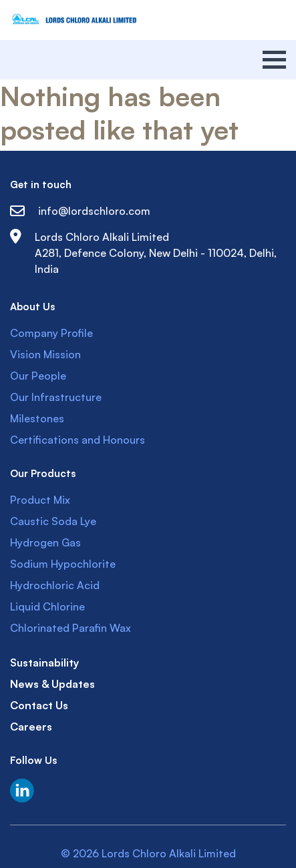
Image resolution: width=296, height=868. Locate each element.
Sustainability (44, 663)
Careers (31, 727)
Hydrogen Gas (45, 542)
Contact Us (39, 705)
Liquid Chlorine (47, 606)
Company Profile (51, 333)
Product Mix (40, 500)
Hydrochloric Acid (55, 585)
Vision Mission (45, 354)
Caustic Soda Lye (53, 521)
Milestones (37, 418)
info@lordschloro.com (80, 211)
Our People (38, 376)
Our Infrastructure (56, 397)
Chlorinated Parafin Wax (70, 628)
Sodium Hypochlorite (63, 564)
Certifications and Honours (78, 440)
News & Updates (52, 684)
